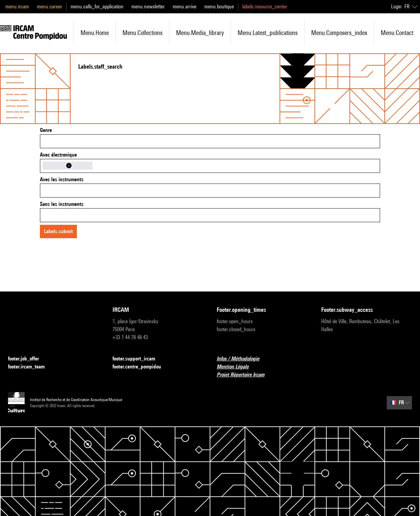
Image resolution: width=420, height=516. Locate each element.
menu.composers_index (339, 33)
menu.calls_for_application (97, 6)
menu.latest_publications (268, 33)
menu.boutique (219, 6)
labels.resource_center (265, 6)
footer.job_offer (27, 359)
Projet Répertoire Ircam (244, 375)
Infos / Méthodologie (242, 359)
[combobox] (210, 141)
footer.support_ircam (138, 359)
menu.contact (397, 33)
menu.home (95, 33)
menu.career (50, 6)
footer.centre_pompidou (141, 367)
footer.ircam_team (30, 367)
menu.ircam (17, 6)
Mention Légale (237, 367)
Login (396, 6)
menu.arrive (185, 6)
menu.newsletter (148, 6)
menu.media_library (200, 33)
